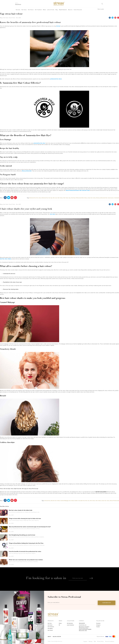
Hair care (55, 198)
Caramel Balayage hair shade (67, 501)
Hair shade (98, 501)
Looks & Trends (51, 10)
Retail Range (18, 4)
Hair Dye (73, 198)
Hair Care (18, 10)
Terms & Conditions (110, 642)
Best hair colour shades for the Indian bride (21, 510)
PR (59, 625)
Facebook (98, 623)
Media (44, 10)
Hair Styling (50, 629)
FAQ (95, 642)
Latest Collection (70, 625)
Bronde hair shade (55, 501)
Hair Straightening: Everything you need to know (22, 535)
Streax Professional (114, 501)
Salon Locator (57, 637)
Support (85, 642)
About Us (70, 10)
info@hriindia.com (83, 625)
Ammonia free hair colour (35, 198)
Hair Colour (24, 10)
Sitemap (91, 642)
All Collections (70, 623)
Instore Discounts (78, 10)
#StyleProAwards (63, 10)
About (50, 637)
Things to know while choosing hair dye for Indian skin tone (25, 519)
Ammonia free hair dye (47, 198)
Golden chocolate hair (80, 501)
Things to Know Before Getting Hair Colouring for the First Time (26, 543)
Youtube (98, 627)
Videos (60, 623)
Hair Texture (31, 10)
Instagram (98, 625)
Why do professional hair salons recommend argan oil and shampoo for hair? (30, 527)
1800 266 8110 (82, 623)
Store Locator (101, 9)
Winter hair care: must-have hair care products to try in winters (26, 560)
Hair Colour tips (67, 198)
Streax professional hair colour (103, 198)
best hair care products (101, 492)
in (65, 578)
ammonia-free (47, 501)
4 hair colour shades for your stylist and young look (26, 209)
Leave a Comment (115, 198)
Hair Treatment (38, 10)
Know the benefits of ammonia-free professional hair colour (30, 22)
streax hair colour (92, 198)
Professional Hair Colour (81, 198)
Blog (57, 10)
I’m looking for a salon (45, 578)
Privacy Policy (100, 642)
